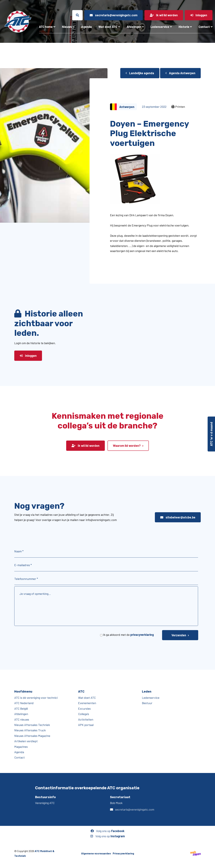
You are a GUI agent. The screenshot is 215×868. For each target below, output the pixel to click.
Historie (184, 27)
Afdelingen (134, 27)
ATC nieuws (22, 719)
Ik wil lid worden (85, 446)
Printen (178, 107)
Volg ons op (108, 831)
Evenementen (87, 703)
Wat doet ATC (108, 27)
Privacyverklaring (123, 853)
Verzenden (179, 635)
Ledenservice (160, 27)
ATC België (21, 709)
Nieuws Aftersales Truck (30, 730)
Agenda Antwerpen (180, 73)
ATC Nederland (24, 703)
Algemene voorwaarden (96, 853)
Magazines (21, 747)
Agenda (86, 27)
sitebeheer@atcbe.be (178, 517)
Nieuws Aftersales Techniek (32, 725)
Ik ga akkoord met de (128, 635)
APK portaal (86, 725)
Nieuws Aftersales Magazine (32, 736)
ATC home (46, 27)
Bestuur (147, 703)
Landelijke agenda (140, 73)
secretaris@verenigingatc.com (135, 809)
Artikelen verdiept (26, 741)
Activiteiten (86, 719)
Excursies (84, 709)
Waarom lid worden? (127, 446)
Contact (204, 27)
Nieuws (67, 27)
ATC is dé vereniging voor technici (36, 698)
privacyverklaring (142, 635)
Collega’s (84, 714)
